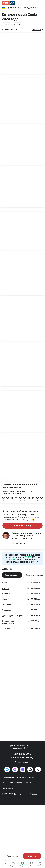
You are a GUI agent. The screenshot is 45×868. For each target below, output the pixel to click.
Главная (5, 864)
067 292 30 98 (18, 743)
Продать (22, 864)
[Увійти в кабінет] (13, 864)
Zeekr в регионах (12, 775)
